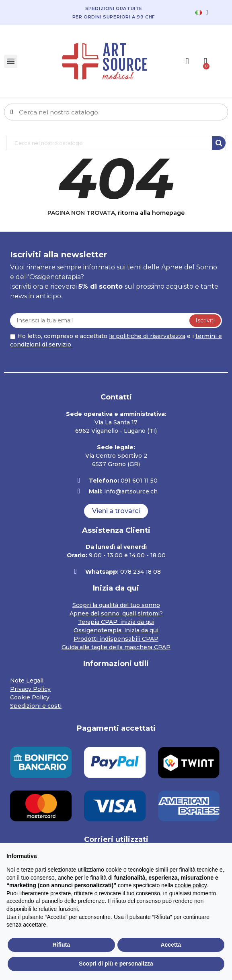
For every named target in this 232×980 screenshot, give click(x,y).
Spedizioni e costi (36, 706)
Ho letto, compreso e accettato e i (116, 340)
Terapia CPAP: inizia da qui (116, 622)
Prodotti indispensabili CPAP (116, 639)
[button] (116, 511)
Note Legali (27, 680)
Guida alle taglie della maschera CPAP (116, 647)
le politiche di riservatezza (147, 336)
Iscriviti (205, 320)
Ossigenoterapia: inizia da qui (116, 630)
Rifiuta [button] (61, 945)
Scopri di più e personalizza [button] (116, 964)
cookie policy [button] (191, 885)
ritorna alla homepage (151, 213)
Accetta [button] (171, 945)
